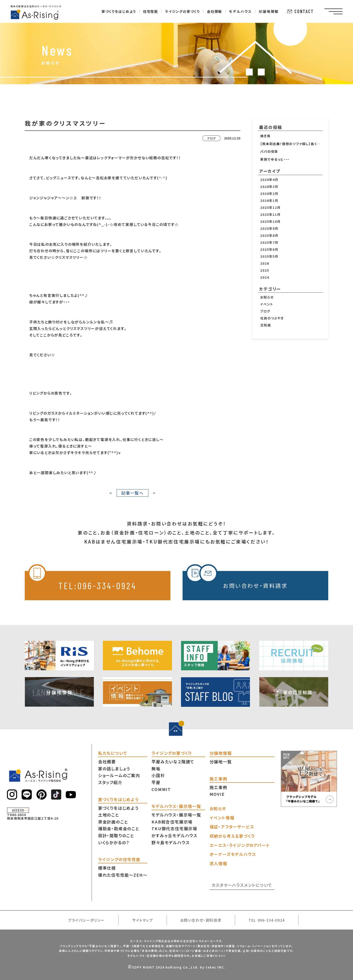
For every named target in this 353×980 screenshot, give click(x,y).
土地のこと (109, 815)
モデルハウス (240, 11)
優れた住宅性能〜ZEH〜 (123, 875)
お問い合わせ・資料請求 (237, 580)
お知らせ (267, 297)
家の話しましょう (114, 769)
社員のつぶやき (272, 318)
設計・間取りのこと (116, 835)
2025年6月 (269, 249)
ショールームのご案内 (119, 775)
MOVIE (217, 794)
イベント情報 (222, 818)
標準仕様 (107, 868)
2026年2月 (269, 193)
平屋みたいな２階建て (173, 762)
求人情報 (218, 863)
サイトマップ (143, 920)
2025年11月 (270, 214)
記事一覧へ (132, 493)
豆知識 (266, 325)
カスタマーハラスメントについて (242, 885)
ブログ (265, 311)
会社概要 (107, 762)
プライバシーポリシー (86, 920)
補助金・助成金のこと (119, 828)
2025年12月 (270, 207)
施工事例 (218, 787)
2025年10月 (270, 221)
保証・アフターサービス (232, 827)
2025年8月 (269, 235)
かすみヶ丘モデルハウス (174, 835)
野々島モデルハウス (171, 842)
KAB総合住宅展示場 (172, 822)
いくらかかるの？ (114, 842)
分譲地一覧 (221, 762)
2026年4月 (269, 180)
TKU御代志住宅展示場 (174, 828)
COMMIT (161, 789)
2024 (265, 277)
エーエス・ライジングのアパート (240, 845)
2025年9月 (269, 228)
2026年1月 (269, 200)
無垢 (156, 769)
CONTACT (300, 11)
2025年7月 (269, 242)
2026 (265, 263)
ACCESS (18, 810)
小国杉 (158, 775)
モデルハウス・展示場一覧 (176, 815)
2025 (265, 270)
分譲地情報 (269, 11)
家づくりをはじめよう (118, 808)
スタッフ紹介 (110, 782)
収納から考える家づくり (232, 836)
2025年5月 (269, 256)
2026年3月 (269, 186)
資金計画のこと (113, 822)
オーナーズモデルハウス (233, 854)
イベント (267, 304)
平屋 (156, 782)
